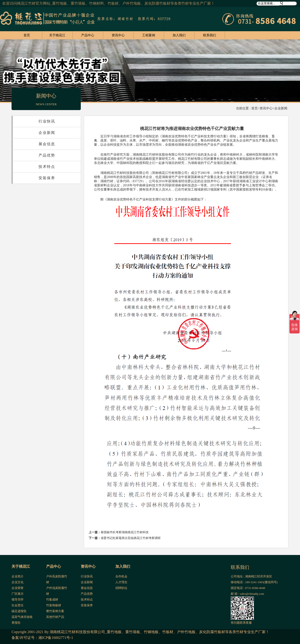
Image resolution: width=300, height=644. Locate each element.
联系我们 (210, 35)
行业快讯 (47, 121)
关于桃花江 (57, 35)
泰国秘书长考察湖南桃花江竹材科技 (125, 532)
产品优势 (47, 155)
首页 (27, 35)
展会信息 (47, 144)
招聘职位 (121, 588)
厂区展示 (18, 594)
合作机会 (121, 576)
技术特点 (47, 167)
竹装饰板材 (54, 605)
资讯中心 (118, 35)
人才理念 (121, 582)
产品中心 (88, 35)
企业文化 (18, 582)
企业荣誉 (18, 588)
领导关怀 (18, 599)
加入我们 (179, 35)
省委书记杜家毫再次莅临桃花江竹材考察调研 (131, 538)
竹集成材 (52, 599)
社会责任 (18, 605)
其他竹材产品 (55, 617)
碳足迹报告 (19, 611)
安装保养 (47, 178)
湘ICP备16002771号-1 (56, 638)
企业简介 (18, 576)
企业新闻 (281, 108)
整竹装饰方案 (55, 611)
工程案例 (149, 35)
